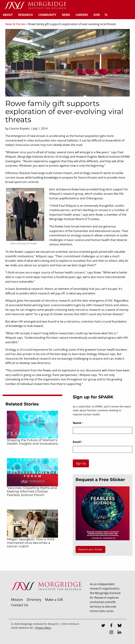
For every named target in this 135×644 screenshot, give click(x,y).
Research (25, 15)
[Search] (106, 15)
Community (47, 15)
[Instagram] (111, 633)
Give (97, 15)
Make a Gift (54, 599)
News (66, 15)
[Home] (35, 6)
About (8, 15)
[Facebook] (111, 626)
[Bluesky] (120, 626)
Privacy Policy (43, 628)
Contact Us (20, 605)
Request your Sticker (90, 549)
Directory (34, 599)
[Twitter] (103, 626)
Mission (17, 599)
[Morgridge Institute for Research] (46, 595)
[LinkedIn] (120, 633)
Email (78, 442)
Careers (82, 15)
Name (78, 423)
